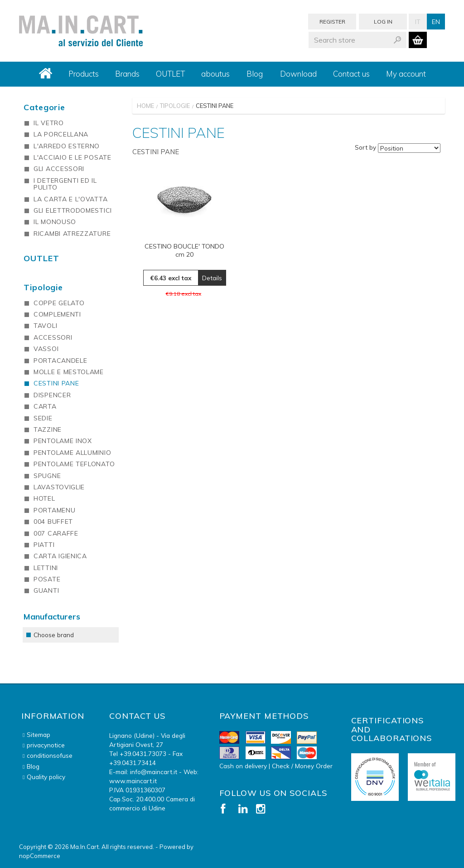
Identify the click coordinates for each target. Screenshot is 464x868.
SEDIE (43, 418)
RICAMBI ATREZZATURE (72, 234)
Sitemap (39, 734)
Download (298, 74)
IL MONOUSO (55, 222)
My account (406, 74)
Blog (255, 74)
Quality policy (46, 777)
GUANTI (46, 590)
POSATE (47, 579)
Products (84, 74)
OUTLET (170, 74)
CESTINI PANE (56, 383)
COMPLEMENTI (57, 314)
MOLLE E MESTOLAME (69, 372)
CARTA (45, 406)
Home (145, 106)
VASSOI (46, 349)
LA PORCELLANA (61, 134)
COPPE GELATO (59, 303)
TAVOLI (45, 326)
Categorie (44, 107)
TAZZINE (48, 429)
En (436, 22)
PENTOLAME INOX (63, 441)
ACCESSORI (53, 337)
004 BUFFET (53, 522)
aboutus (215, 74)
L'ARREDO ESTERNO (67, 146)
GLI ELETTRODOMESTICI (73, 210)
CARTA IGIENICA (60, 556)
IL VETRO (49, 123)
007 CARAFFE (56, 533)
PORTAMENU (54, 510)
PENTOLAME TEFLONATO (74, 464)
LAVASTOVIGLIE (59, 487)
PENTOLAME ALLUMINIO (72, 453)
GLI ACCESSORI (59, 169)
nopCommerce (40, 856)
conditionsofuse (50, 755)
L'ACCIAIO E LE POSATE (72, 157)
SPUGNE (47, 476)
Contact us (351, 74)
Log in (383, 22)
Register (332, 22)
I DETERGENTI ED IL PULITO (65, 184)
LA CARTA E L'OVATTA (70, 199)
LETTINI (46, 568)
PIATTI (44, 545)
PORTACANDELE (60, 361)
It (418, 22)
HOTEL (44, 498)
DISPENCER (52, 395)
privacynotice (46, 745)
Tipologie (175, 106)
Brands (127, 74)
